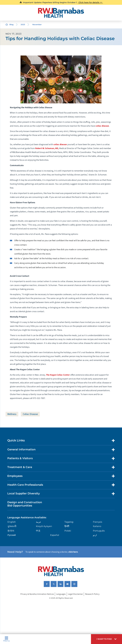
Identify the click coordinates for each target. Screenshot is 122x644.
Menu (7, 639)
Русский (12, 535)
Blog (11, 25)
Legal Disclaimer (75, 594)
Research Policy (92, 594)
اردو (95, 535)
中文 (38, 531)
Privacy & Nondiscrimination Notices (37, 594)
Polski (68, 531)
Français (97, 522)
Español (55, 535)
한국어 (11, 531)
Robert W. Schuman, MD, (47, 148)
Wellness (12, 414)
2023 (23, 25)
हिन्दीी (67, 526)
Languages (61, 594)
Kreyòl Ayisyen (44, 526)
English (12, 522)
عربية (39, 522)
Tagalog (69, 522)
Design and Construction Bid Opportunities (25, 504)
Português (99, 531)
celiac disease (102, 126)
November (37, 25)
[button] (106, 639)
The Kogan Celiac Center (58, 375)
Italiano (97, 526)
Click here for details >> (90, 2)
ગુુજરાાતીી (12, 526)
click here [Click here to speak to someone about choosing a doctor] (73, 552)
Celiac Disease (30, 414)
